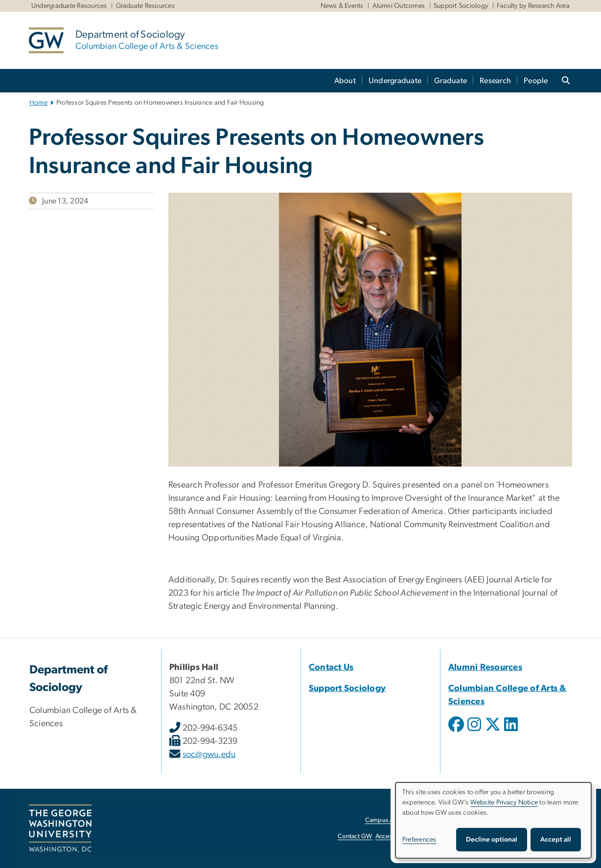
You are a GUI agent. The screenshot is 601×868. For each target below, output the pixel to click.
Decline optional (492, 840)
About (345, 81)
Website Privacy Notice (504, 802)
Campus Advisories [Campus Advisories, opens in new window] (392, 820)
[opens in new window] (457, 732)
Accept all (556, 840)
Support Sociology (461, 6)
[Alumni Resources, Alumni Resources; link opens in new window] (485, 668)
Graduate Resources (146, 6)
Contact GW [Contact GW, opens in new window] (355, 836)
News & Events (342, 6)
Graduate (451, 81)
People (536, 81)
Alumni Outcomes (399, 6)
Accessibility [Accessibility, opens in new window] (393, 836)
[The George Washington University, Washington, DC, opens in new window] (60, 828)
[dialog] (493, 820)
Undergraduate (395, 81)
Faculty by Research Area (533, 6)
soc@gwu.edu (209, 755)
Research (495, 81)
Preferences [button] (419, 840)
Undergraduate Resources (69, 6)
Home (38, 103)
